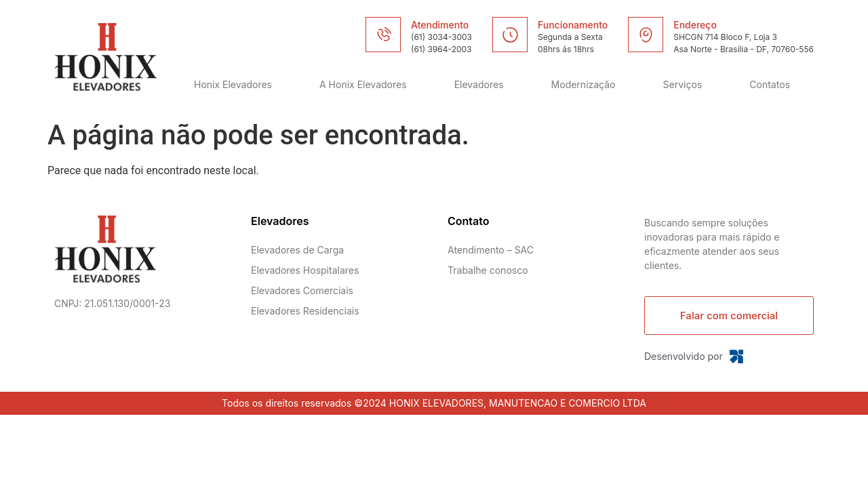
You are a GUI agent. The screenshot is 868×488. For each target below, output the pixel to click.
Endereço (695, 25)
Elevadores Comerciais (302, 290)
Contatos (770, 84)
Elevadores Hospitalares (305, 270)
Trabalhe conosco (488, 270)
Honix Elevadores (233, 84)
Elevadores (479, 84)
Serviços (683, 84)
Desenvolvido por (684, 356)
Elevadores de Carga (297, 250)
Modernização (584, 84)
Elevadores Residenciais (305, 311)
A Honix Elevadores (363, 84)
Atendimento (440, 25)
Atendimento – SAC (491, 250)
